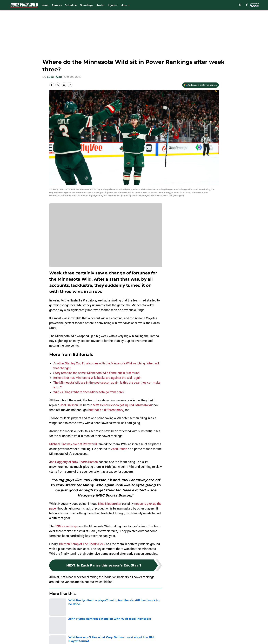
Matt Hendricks (103, 405)
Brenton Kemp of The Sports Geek (82, 544)
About (53, 628)
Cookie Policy (172, 634)
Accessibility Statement (65, 641)
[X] (240, 5)
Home (53, 604)
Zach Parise (119, 449)
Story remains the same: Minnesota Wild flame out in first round (96, 373)
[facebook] (247, 5)
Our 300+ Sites (173, 628)
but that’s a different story (106, 410)
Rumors (57, 5)
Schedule (71, 5)
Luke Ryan (54, 77)
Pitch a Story (57, 634)
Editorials (66, 604)
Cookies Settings (138, 641)
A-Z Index (101, 641)
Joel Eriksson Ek (71, 405)
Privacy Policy (104, 634)
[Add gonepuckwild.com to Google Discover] (200, 85)
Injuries (113, 5)
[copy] (70, 85)
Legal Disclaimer (208, 634)
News (45, 5)
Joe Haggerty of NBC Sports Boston (73, 462)
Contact (132, 628)
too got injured (124, 405)
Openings (101, 628)
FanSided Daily (207, 628)
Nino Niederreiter (110, 504)
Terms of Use (136, 634)
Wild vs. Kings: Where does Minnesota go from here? (89, 392)
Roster (100, 5)
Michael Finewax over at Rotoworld (73, 444)
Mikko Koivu (144, 405)
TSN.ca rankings (66, 526)
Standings (87, 5)
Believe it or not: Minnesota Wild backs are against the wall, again (97, 378)
